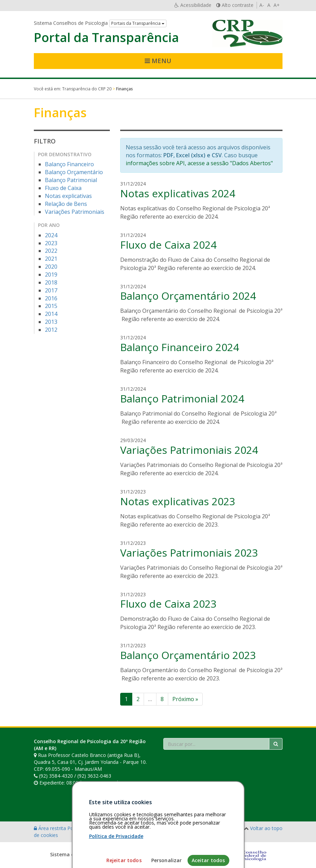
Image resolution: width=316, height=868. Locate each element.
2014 (51, 314)
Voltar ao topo (266, 828)
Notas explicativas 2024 (178, 193)
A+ (277, 5)
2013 (51, 322)
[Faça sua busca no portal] (216, 744)
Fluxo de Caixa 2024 (168, 245)
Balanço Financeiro (69, 164)
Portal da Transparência (106, 38)
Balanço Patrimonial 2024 (182, 398)
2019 (51, 275)
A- (262, 5)
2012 (51, 330)
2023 (51, 243)
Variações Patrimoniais (75, 212)
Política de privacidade (93, 828)
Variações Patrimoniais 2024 (189, 450)
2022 (51, 251)
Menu (158, 61)
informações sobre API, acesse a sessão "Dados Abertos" (199, 163)
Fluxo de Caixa (63, 188)
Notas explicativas (68, 196)
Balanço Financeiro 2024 (180, 347)
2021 (51, 259)
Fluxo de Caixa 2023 (168, 604)
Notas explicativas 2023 (178, 501)
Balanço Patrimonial (71, 180)
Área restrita (51, 828)
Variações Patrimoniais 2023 (189, 553)
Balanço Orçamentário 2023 (188, 655)
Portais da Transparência (138, 23)
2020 (51, 267)
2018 (51, 282)
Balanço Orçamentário (74, 172)
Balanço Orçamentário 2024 (188, 296)
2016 (51, 298)
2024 (51, 235)
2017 (51, 290)
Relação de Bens (66, 204)
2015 (51, 306)
